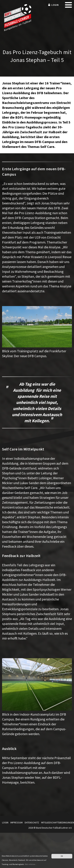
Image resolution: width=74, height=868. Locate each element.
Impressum (17, 822)
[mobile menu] (68, 6)
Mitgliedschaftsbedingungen (58, 822)
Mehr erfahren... (31, 865)
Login (5, 822)
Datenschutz (32, 822)
